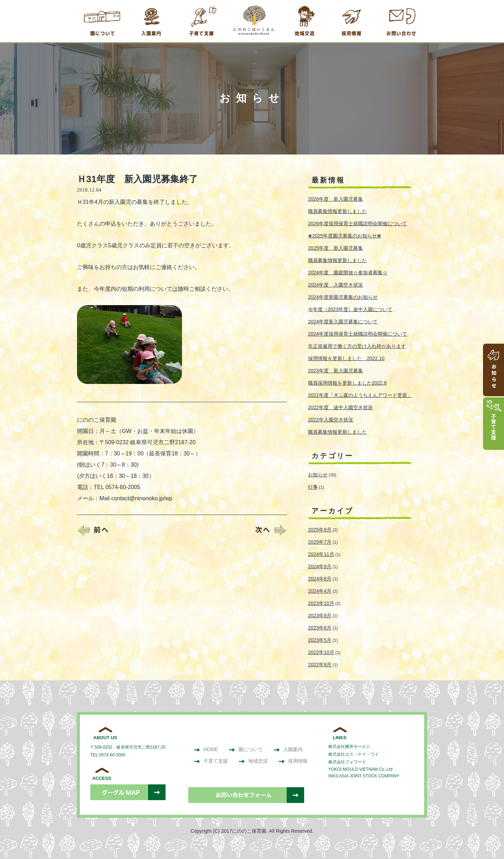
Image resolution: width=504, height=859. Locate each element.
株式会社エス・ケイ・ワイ (353, 754)
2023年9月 (320, 616)
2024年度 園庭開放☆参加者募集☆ (348, 273)
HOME (206, 749)
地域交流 (253, 761)
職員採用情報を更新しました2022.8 (347, 383)
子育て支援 (211, 761)
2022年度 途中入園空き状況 (340, 407)
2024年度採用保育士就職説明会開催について (358, 334)
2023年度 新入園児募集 (335, 371)
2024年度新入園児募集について (343, 322)
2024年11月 (321, 554)
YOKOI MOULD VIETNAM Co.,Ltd (360, 769)
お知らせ (318, 475)
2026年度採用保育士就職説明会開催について (358, 224)
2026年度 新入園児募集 (335, 199)
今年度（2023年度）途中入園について (350, 309)
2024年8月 (320, 579)
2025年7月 (320, 542)
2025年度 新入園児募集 (335, 248)
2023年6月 (320, 628)
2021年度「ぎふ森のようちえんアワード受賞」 (360, 395)
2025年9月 (320, 530)
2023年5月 (320, 640)
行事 (313, 487)
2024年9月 (320, 566)
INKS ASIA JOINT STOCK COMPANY (364, 776)
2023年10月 (321, 603)
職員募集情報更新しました (337, 211)
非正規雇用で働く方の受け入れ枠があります (357, 346)
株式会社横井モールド (349, 747)
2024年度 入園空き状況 (335, 285)
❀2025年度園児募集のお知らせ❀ (345, 236)
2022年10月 (321, 652)
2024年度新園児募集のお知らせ (343, 297)
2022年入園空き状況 (331, 420)
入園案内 (288, 749)
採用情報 (293, 761)
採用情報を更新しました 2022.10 (346, 358)
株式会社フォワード (347, 762)
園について (246, 749)
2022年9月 (320, 665)
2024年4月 (320, 591)
